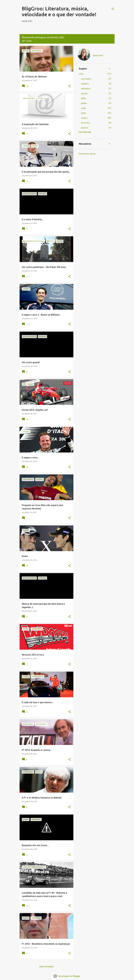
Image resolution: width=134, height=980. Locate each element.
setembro (86, 89)
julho (83, 98)
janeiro (85, 128)
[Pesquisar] (113, 9)
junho (84, 103)
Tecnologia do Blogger (67, 976)
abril (83, 113)
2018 (81, 74)
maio (83, 108)
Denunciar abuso (87, 154)
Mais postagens (46, 967)
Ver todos (27, 41)
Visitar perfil (98, 55)
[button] (69, 86)
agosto (84, 93)
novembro (86, 79)
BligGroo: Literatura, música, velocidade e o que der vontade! (59, 11)
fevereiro (86, 123)
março (84, 118)
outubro (85, 84)
